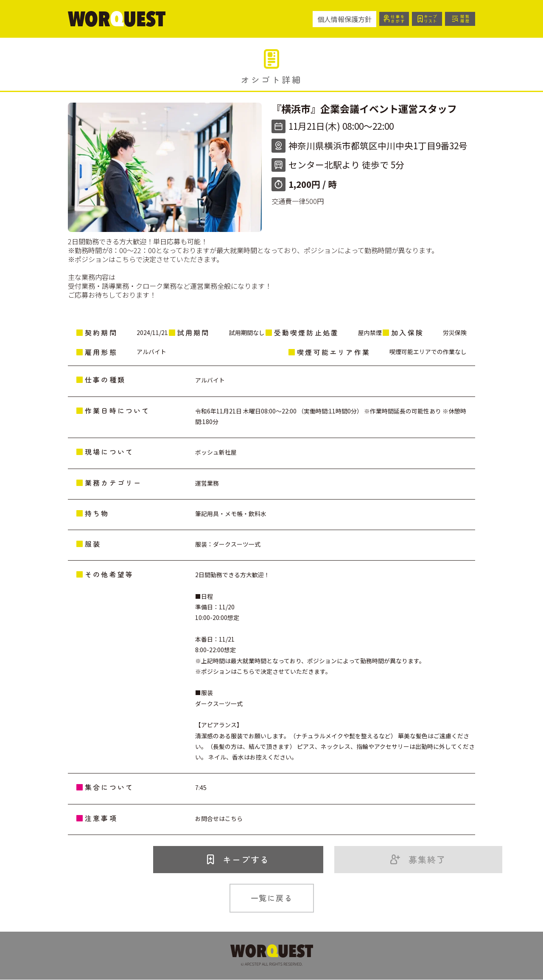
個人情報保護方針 (343, 19)
